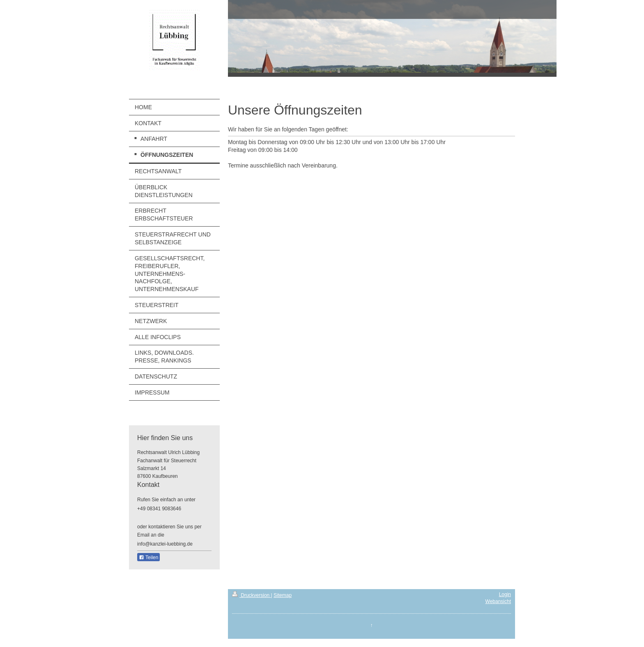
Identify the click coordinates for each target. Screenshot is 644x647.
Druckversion (252, 595)
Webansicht (498, 601)
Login (505, 594)
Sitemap (283, 595)
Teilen (148, 558)
